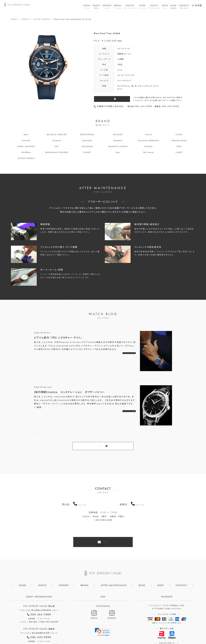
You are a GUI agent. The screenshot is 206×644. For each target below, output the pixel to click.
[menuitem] (197, 4)
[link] (103, 611)
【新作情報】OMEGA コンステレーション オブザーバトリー (69, 392)
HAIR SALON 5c (114, 633)
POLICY (154, 7)
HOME (87, 7)
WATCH (96, 7)
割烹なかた (133, 633)
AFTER (142, 7)
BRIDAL (118, 7)
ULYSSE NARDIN (42, 19)
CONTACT (184, 7)
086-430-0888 (140, 490)
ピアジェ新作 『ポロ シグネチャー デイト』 (58, 338)
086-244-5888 (82, 490)
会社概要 (70, 633)
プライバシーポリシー (90, 633)
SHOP (173, 7)
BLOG (165, 7)
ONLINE (130, 7)
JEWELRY (107, 7)
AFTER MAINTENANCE (114, 565)
